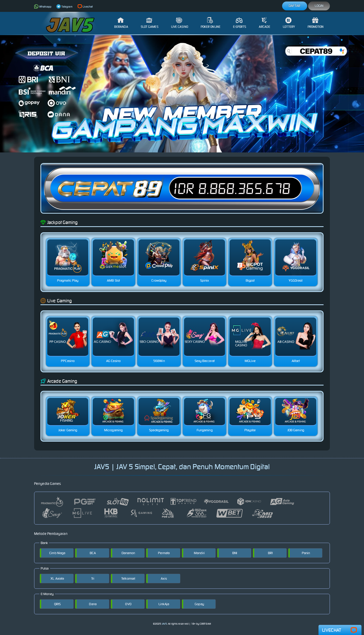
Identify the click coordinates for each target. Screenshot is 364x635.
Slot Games (150, 23)
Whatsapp (43, 7)
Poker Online (211, 23)
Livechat (85, 7)
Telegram (64, 7)
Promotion (316, 23)
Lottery (289, 23)
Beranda (121, 23)
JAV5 (164, 624)
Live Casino (180, 23)
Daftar (295, 6)
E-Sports (240, 23)
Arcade (265, 23)
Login (319, 6)
